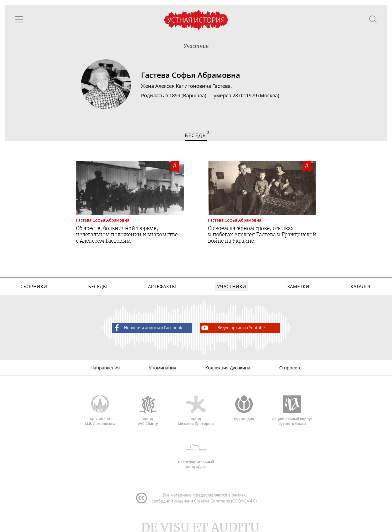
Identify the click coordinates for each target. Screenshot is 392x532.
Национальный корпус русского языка (292, 411)
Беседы (97, 286)
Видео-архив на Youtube (233, 328)
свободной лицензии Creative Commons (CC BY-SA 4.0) (204, 501)
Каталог (361, 286)
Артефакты (162, 286)
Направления (105, 368)
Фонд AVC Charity (148, 411)
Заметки (298, 286)
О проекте (290, 368)
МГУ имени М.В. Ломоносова (100, 411)
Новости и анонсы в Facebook (147, 328)
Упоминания (162, 368)
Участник (196, 46)
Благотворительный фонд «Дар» (196, 454)
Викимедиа (244, 408)
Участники (231, 286)
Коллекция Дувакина (228, 368)
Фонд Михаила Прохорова (196, 411)
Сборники (34, 286)
